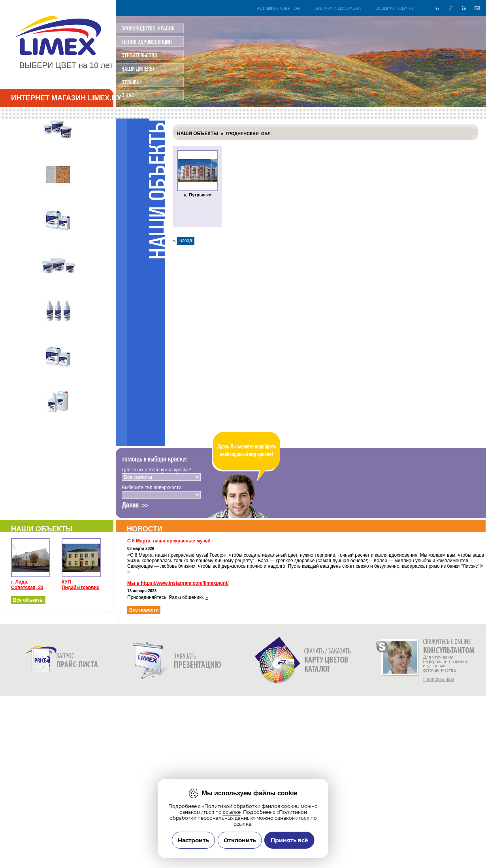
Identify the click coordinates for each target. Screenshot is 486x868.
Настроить (193, 840)
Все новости (144, 610)
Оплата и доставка (338, 8)
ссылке (232, 812)
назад (186, 241)
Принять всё (289, 840)
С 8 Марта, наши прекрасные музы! (169, 541)
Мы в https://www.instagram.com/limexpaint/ (178, 583)
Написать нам (439, 679)
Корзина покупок (278, 8)
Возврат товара (394, 8)
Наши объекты (198, 134)
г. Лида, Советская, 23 (27, 585)
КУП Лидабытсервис (81, 585)
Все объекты (28, 600)
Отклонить (240, 840)
